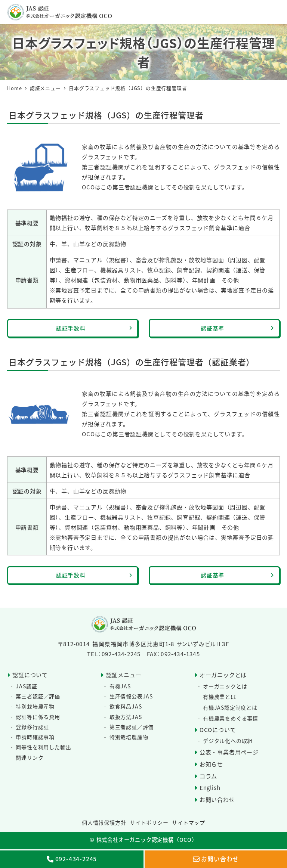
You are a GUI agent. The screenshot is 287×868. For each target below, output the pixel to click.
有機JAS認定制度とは (230, 707)
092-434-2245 (76, 859)
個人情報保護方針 (104, 822)
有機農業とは (220, 697)
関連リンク (30, 757)
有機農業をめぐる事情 (231, 718)
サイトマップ (189, 822)
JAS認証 (26, 686)
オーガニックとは (223, 675)
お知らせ (211, 764)
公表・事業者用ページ (229, 752)
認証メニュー (124, 675)
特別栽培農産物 (35, 706)
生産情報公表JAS (131, 696)
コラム (208, 776)
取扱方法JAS (126, 717)
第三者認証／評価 (38, 696)
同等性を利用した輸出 (43, 747)
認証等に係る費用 (38, 717)
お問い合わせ (217, 799)
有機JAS (120, 686)
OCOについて (218, 730)
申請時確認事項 (35, 737)
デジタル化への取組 (228, 741)
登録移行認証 (32, 727)
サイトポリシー (149, 822)
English (210, 788)
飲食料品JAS (126, 706)
